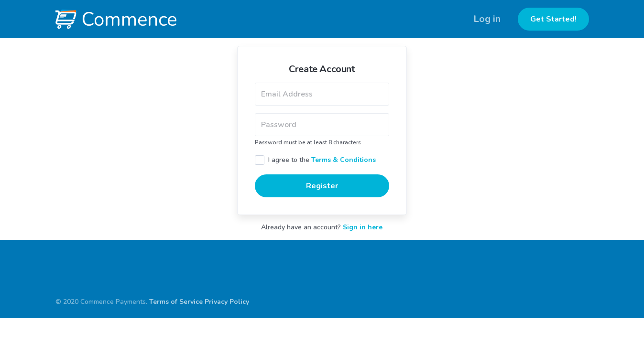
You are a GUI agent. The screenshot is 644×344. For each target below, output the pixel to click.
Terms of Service (176, 302)
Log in (487, 19)
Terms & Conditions (344, 160)
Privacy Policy (227, 302)
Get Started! (553, 19)
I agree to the (322, 160)
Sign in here (363, 227)
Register (322, 186)
